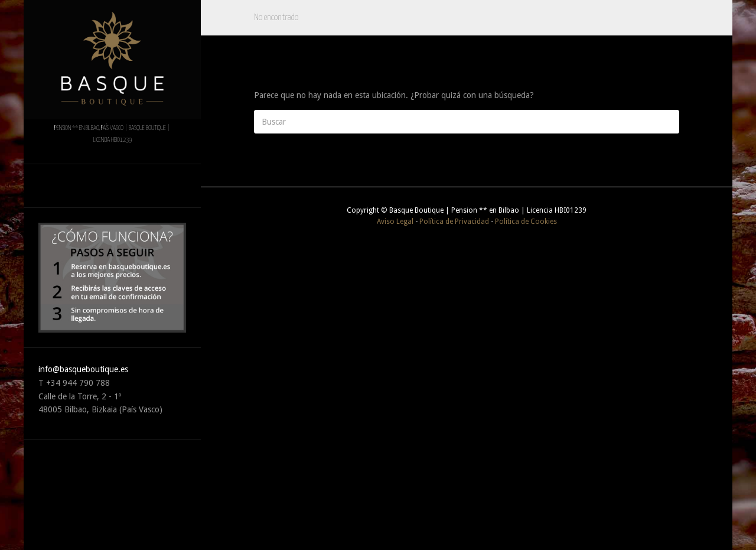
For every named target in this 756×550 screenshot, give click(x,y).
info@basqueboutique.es (83, 369)
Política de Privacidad (454, 222)
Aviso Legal (395, 222)
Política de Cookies (526, 222)
